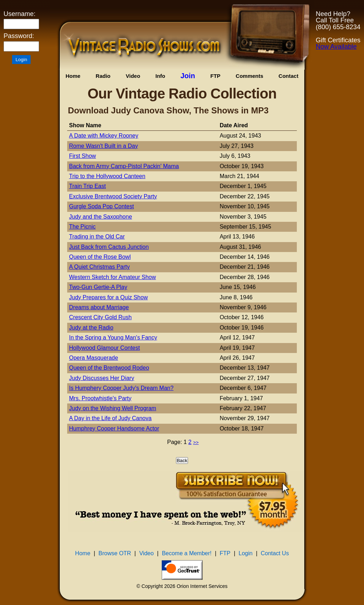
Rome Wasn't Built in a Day (103, 146)
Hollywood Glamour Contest (104, 348)
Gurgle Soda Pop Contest (101, 206)
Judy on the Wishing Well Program (113, 408)
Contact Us (275, 553)
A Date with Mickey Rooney (104, 136)
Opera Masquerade (93, 358)
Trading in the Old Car (97, 237)
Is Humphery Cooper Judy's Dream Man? (121, 388)
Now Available (336, 46)
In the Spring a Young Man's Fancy (113, 338)
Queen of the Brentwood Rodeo (109, 368)
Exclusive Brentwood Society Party (113, 196)
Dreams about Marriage (99, 307)
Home (73, 76)
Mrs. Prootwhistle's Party (100, 398)
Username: (20, 14)
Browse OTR (115, 553)
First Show (82, 156)
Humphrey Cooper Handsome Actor (114, 429)
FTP (215, 76)
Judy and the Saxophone (100, 217)
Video (133, 76)
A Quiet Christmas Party (99, 267)
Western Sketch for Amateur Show (112, 277)
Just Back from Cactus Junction (109, 247)
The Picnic (82, 227)
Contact (289, 76)
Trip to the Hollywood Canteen (107, 176)
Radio (103, 76)
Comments (250, 76)
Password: (19, 36)
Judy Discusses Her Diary (101, 378)
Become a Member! (187, 553)
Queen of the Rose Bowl (100, 257)
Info (160, 76)
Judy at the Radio (91, 328)
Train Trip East (87, 186)
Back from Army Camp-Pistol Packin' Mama (124, 166)
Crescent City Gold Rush (100, 317)
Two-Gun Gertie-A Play (98, 287)
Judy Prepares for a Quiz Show (108, 297)
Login (245, 553)
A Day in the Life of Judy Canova (110, 418)
